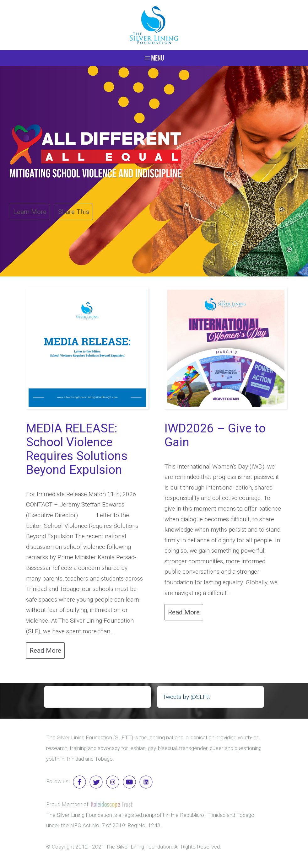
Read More (45, 650)
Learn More (30, 212)
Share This (74, 212)
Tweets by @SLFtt (186, 697)
